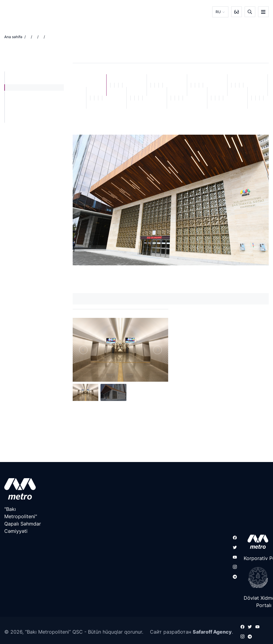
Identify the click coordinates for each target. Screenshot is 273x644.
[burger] (263, 12)
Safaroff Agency (212, 631)
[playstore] (256, 577)
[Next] (157, 350)
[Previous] (83, 350)
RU (218, 12)
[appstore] (256, 542)
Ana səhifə (13, 37)
